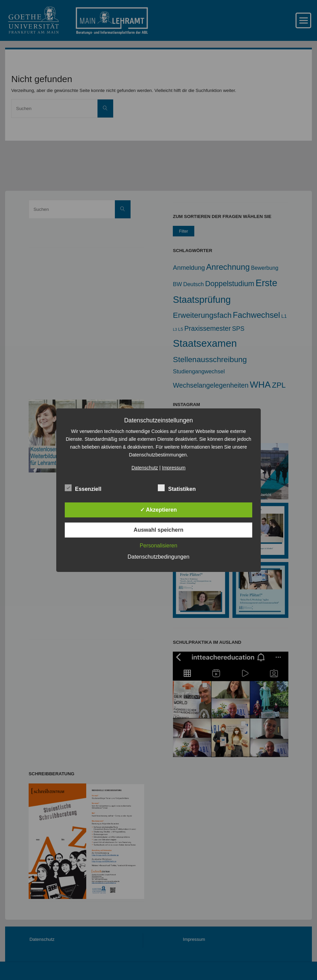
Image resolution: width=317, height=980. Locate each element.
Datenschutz (145, 468)
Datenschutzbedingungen (158, 557)
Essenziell (83, 488)
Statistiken (177, 488)
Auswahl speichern (158, 530)
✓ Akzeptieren (158, 510)
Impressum (174, 468)
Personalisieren (158, 546)
